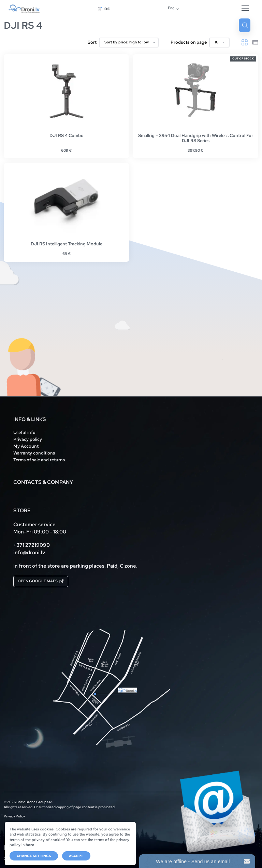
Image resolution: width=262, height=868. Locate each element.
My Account (26, 446)
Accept (76, 856)
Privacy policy (28, 439)
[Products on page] (219, 43)
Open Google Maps (41, 581)
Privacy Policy (14, 817)
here (30, 845)
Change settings (34, 856)
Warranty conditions (34, 453)
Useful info (24, 432)
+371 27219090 (32, 545)
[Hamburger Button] (245, 9)
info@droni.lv (29, 552)
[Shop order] (129, 43)
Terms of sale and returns (39, 460)
